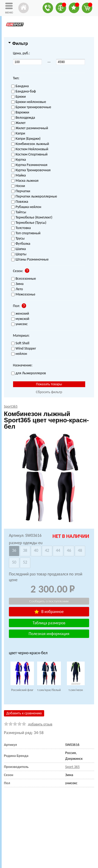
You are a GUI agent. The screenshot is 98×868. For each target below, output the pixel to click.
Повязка (20, 202)
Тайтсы (19, 212)
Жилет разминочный (30, 128)
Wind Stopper (24, 349)
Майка (19, 176)
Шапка (19, 249)
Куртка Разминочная (29, 165)
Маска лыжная (25, 181)
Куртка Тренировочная (31, 170)
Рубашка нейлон (26, 207)
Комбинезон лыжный (30, 144)
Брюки (19, 97)
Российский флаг (22, 690)
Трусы (18, 239)
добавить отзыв (40, 724)
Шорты (19, 254)
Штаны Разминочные (30, 260)
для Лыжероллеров (29, 373)
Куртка (19, 160)
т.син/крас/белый (49, 690)
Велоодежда (23, 118)
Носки (18, 186)
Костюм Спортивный (29, 155)
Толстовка (21, 228)
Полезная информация (49, 634)
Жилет (18, 123)
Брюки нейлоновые (29, 102)
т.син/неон (76, 690)
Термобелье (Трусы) (29, 223)
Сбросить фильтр (49, 392)
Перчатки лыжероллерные (34, 197)
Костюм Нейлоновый (30, 149)
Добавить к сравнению (24, 713)
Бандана (20, 86)
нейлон (19, 354)
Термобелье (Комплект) (32, 218)
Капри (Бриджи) (26, 139)
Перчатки (21, 191)
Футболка (21, 244)
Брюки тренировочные (31, 107)
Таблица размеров (49, 623)
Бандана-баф (24, 92)
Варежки (20, 113)
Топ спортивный (26, 233)
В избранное (49, 612)
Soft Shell (20, 343)
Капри (18, 134)
